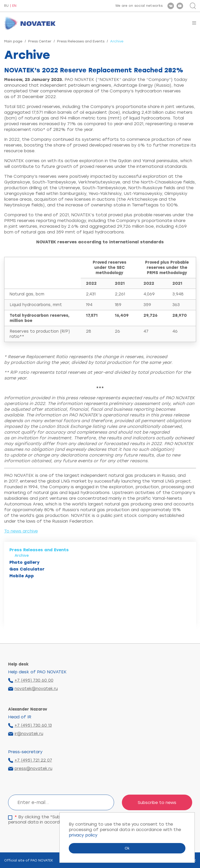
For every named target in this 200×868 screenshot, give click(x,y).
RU (6, 6)
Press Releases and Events (81, 41)
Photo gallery (24, 562)
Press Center (40, 41)
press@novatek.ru (33, 769)
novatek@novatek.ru (36, 689)
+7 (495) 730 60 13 (33, 725)
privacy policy (83, 835)
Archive (22, 556)
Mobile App (22, 576)
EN (14, 6)
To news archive (21, 531)
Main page (13, 41)
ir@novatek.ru (29, 734)
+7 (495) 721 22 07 (33, 760)
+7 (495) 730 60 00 (34, 680)
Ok (127, 848)
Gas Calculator (27, 569)
